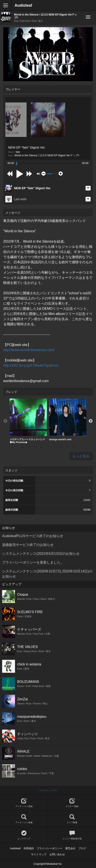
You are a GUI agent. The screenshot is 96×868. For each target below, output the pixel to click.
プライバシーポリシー (49, 848)
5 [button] (48, 447)
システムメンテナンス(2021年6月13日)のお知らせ (41, 554)
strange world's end (68, 420)
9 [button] (74, 447)
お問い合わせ (57, 854)
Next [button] (91, 421)
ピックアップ (24, 835)
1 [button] (22, 447)
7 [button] (61, 447)
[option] (28, 421)
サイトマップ (39, 854)
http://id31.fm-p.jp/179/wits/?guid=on (31, 365)
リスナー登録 (72, 803)
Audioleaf (23, 5)
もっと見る (81, 456)
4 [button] (42, 447)
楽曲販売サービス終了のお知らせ (28, 545)
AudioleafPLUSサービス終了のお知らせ (33, 536)
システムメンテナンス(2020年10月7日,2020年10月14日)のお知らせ (47, 574)
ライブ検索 (72, 819)
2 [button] (29, 447)
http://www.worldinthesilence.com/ (29, 350)
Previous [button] (5, 421)
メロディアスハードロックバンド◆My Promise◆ (28, 421)
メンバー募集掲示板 (72, 835)
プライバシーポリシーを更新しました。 (33, 562)
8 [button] (67, 447)
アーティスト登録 (24, 803)
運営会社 (70, 848)
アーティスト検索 (24, 819)
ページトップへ (48, 790)
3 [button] (35, 447)
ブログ (82, 848)
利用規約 (29, 848)
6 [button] (54, 447)
